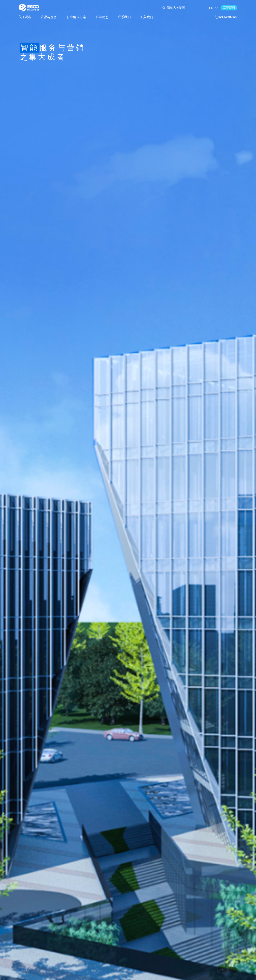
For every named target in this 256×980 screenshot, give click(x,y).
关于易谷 (25, 17)
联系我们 (124, 17)
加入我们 (147, 17)
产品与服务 (49, 17)
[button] (223, 970)
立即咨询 (229, 7)
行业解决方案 (76, 17)
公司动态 (102, 17)
